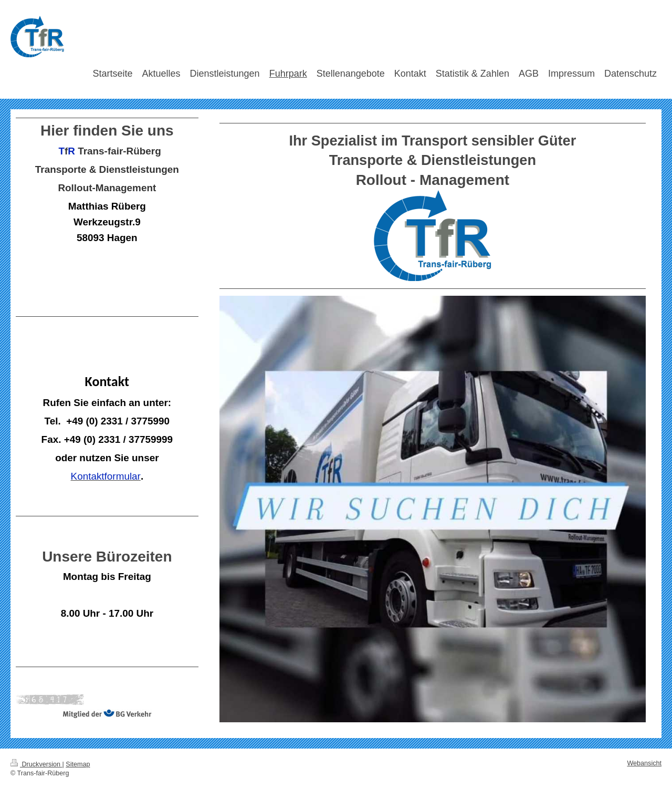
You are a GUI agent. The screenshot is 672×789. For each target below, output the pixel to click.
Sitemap (78, 764)
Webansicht (644, 763)
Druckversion (36, 764)
